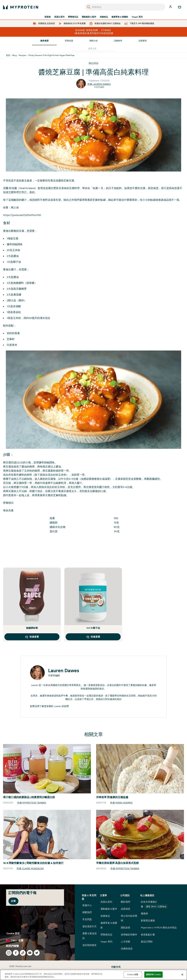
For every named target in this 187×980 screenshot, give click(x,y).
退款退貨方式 (89, 926)
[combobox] (125, 7)
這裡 (37, 706)
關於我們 (125, 902)
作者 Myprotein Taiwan (32, 803)
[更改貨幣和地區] (37, 941)
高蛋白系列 (59, 17)
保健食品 (104, 17)
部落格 (48, 17)
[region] (93, 975)
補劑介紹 (93, 41)
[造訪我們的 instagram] (9, 953)
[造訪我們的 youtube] (30, 953)
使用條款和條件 (129, 935)
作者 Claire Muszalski (30, 869)
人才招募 (125, 942)
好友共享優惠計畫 (154, 905)
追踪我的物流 (89, 945)
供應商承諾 (127, 949)
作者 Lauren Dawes (99, 84)
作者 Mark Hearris (121, 803)
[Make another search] (93, 49)
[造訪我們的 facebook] (16, 953)
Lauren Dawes (64, 671)
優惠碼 (144, 914)
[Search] (89, 7)
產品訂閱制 (147, 942)
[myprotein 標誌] (21, 7)
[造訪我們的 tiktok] (23, 953)
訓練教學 (118, 41)
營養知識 (69, 41)
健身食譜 (44, 41)
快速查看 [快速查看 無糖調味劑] (32, 637)
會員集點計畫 (148, 935)
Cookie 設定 (13, 933)
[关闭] (182, 975)
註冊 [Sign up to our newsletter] (13, 901)
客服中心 (87, 905)
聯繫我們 (87, 912)
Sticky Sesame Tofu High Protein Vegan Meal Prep (51, 55)
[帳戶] (171, 7)
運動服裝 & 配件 (89, 17)
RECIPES (93, 63)
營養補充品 (73, 17)
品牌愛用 (143, 41)
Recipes (23, 55)
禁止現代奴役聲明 (129, 918)
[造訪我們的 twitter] (37, 953)
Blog (15, 55)
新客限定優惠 (148, 921)
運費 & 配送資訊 (90, 936)
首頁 (8, 55)
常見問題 (87, 919)
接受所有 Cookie (153, 975)
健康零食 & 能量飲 (120, 17)
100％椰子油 (93, 628)
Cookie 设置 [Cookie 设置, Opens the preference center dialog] (133, 975)
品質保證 (125, 909)
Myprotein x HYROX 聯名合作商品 (159, 928)
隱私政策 (125, 928)
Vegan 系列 (137, 17)
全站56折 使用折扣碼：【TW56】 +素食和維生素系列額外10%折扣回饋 (94, 32)
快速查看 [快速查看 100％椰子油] (93, 637)
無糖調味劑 (32, 628)
